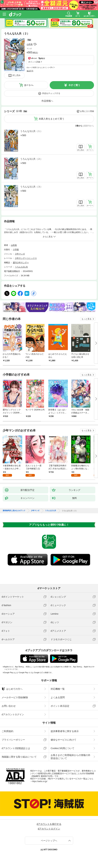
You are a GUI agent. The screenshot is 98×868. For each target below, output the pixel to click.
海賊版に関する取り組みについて (19, 757)
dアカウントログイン (13, 714)
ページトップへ (49, 841)
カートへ (29, 85)
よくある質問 (58, 697)
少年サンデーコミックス (26, 258)
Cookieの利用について (62, 748)
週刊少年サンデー (21, 263)
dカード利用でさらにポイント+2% (40, 67)
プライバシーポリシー (13, 740)
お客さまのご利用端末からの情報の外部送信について (70, 757)
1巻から (79, 126)
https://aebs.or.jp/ (40, 781)
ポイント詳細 (34, 62)
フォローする (35, 44)
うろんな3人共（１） (31, 131)
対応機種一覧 (58, 689)
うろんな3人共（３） (31, 187)
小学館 (16, 250)
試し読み (16, 75)
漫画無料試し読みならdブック (14, 511)
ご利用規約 (7, 731)
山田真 (30, 44)
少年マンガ (20, 254)
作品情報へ (47, 101)
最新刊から (89, 126)
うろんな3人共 (21, 267)
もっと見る (86, 319)
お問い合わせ (9, 706)
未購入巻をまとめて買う (51, 119)
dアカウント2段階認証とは (16, 748)
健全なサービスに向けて (63, 740)
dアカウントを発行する (49, 824)
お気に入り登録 (87, 111)
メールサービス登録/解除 (15, 697)
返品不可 (30, 71)
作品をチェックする (51, 93)
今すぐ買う (74, 85)
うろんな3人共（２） (31, 159)
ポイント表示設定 (60, 706)
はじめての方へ (12, 689)
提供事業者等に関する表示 (65, 731)
